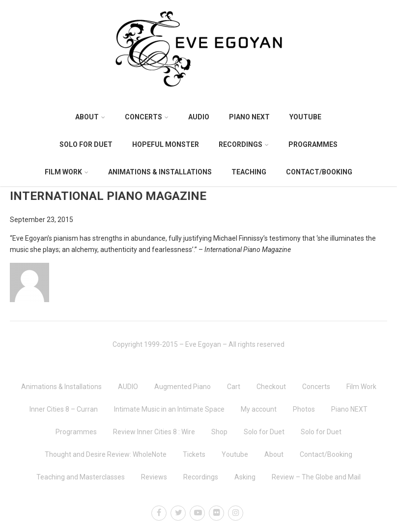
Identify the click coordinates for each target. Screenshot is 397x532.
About (90, 117)
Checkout (271, 387)
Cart (234, 387)
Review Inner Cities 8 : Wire (154, 432)
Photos (304, 409)
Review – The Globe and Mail (316, 477)
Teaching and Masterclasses (81, 477)
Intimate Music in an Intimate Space (169, 409)
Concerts (147, 117)
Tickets (194, 454)
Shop (219, 432)
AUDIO (199, 117)
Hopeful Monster (166, 144)
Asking (245, 477)
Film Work (67, 172)
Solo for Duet (86, 144)
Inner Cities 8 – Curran (64, 409)
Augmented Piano (183, 387)
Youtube (305, 117)
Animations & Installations (160, 172)
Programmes (313, 144)
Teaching (249, 172)
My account (259, 409)
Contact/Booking (319, 172)
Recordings (244, 144)
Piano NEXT (249, 117)
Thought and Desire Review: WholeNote (106, 454)
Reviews (154, 477)
